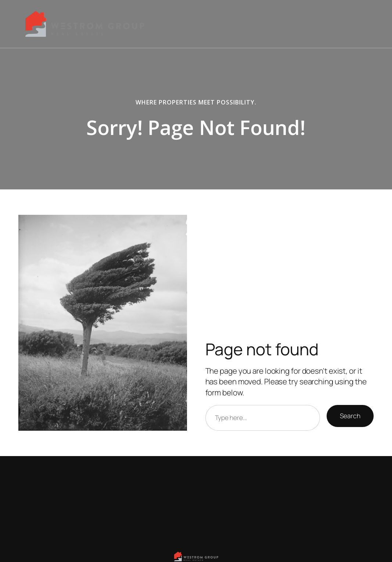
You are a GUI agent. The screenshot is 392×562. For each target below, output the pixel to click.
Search (350, 416)
